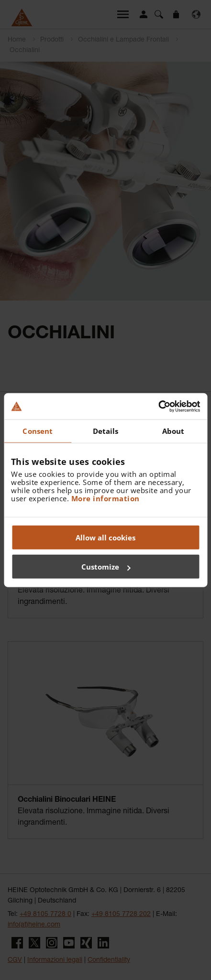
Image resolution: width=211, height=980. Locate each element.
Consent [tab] (38, 431)
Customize (106, 567)
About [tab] (173, 431)
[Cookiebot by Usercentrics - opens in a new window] (158, 406)
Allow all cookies (105, 537)
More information (105, 498)
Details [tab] (106, 431)
